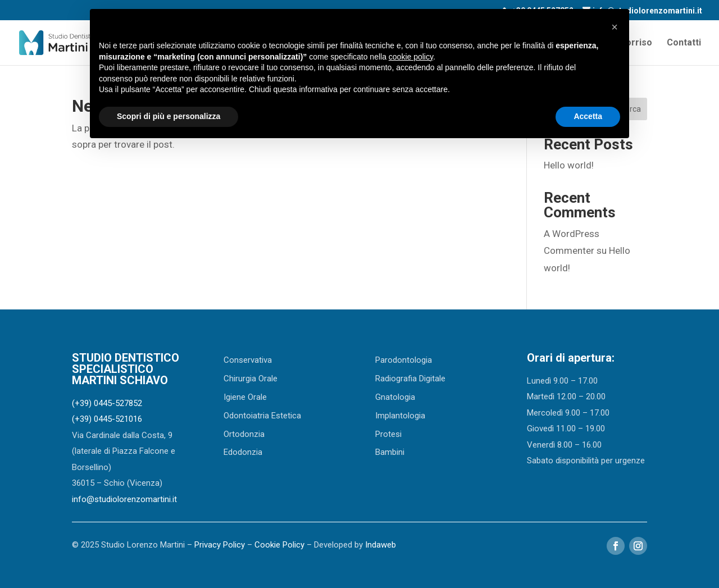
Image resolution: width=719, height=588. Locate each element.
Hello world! (569, 165)
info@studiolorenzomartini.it (124, 499)
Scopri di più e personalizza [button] (169, 116)
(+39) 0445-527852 (107, 403)
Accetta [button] (588, 116)
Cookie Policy (279, 545)
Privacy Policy (220, 545)
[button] (615, 27)
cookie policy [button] (411, 57)
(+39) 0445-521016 (107, 419)
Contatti (684, 43)
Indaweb (381, 545)
